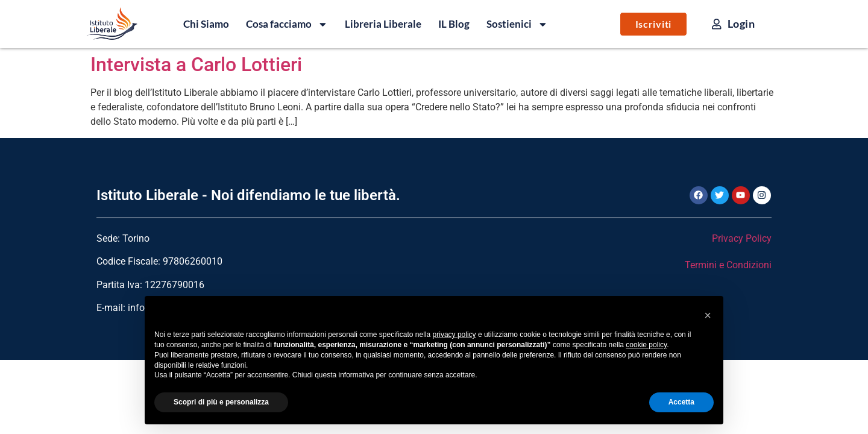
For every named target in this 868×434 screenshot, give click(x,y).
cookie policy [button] (646, 345)
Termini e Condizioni (728, 265)
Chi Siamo (206, 24)
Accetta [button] (681, 402)
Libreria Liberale (383, 24)
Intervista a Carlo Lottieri (196, 64)
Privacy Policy (742, 238)
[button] (708, 315)
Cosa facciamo (287, 24)
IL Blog (454, 24)
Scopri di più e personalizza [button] (221, 402)
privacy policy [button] (454, 335)
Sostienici (517, 24)
